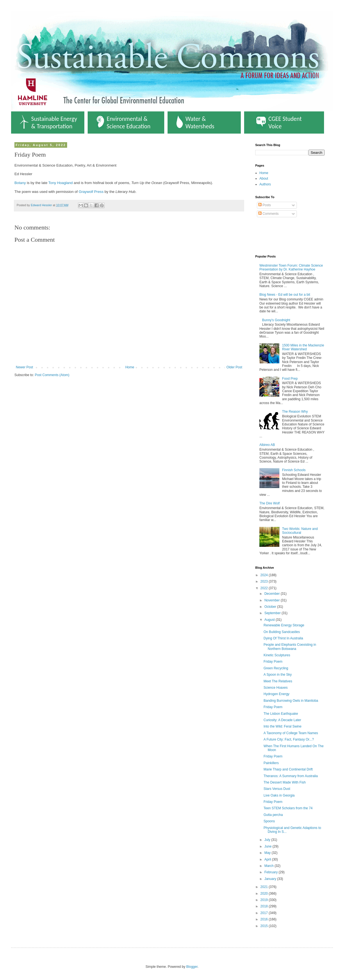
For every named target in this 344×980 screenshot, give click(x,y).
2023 (265, 581)
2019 (265, 900)
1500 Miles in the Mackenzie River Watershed (303, 347)
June (268, 846)
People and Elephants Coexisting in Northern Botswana (290, 647)
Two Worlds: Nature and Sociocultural (300, 531)
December (273, 594)
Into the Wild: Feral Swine (283, 726)
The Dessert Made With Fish (285, 782)
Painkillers (271, 763)
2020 (265, 894)
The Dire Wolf (270, 503)
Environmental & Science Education (124, 122)
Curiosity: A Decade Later (282, 720)
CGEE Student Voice (279, 122)
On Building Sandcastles (282, 632)
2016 (265, 919)
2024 (265, 575)
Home (130, 367)
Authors (265, 184)
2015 (265, 926)
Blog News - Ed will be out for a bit (285, 295)
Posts (265, 205)
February (271, 872)
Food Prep (290, 379)
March (270, 866)
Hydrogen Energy (276, 694)
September (273, 613)
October (271, 607)
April (268, 859)
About (264, 178)
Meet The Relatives (278, 681)
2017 (265, 913)
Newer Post (24, 367)
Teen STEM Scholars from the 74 (288, 808)
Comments (268, 214)
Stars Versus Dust (277, 789)
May (268, 853)
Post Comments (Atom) (52, 375)
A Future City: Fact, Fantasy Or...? (289, 739)
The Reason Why (295, 412)
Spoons (269, 821)
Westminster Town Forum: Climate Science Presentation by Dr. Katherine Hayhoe (291, 267)
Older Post (234, 367)
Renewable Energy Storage (284, 625)
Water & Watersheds (195, 122)
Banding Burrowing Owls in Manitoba (291, 701)
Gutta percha (273, 815)
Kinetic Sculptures (277, 655)
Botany (20, 183)
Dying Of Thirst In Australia (283, 638)
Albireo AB (267, 445)
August (270, 620)
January (271, 879)
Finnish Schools (294, 470)
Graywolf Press (91, 192)
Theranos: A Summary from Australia (291, 776)
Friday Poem (273, 662)
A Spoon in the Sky (278, 675)
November (273, 600)
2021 (265, 887)
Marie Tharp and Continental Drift (288, 769)
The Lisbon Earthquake (281, 714)
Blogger (192, 967)
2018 (265, 906)
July (268, 840)
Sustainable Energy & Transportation (49, 122)
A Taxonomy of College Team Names (291, 733)
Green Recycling (276, 668)
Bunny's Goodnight (276, 320)
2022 (265, 588)
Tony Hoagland (60, 183)
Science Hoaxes (276, 688)
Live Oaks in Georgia (279, 795)
